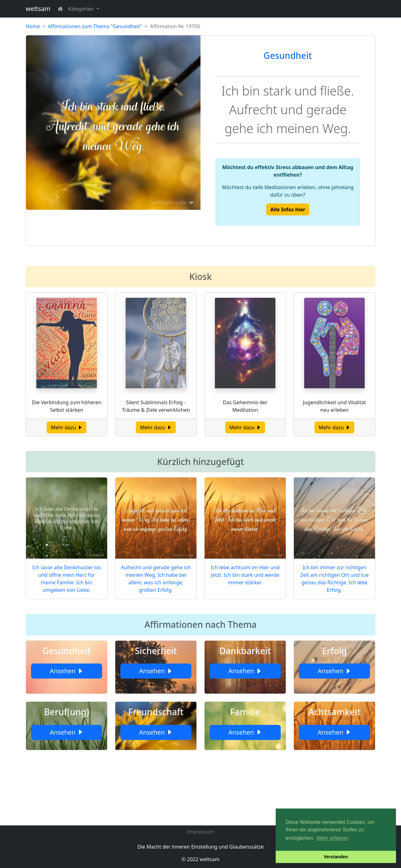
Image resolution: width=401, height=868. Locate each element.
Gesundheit (288, 55)
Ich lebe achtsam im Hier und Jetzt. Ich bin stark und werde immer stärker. (245, 575)
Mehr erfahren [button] (333, 838)
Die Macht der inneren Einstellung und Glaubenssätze (200, 847)
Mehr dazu (67, 427)
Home (33, 26)
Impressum (200, 832)
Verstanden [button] (336, 857)
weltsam (38, 9)
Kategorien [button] (82, 9)
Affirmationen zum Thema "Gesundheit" (95, 26)
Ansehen (67, 671)
